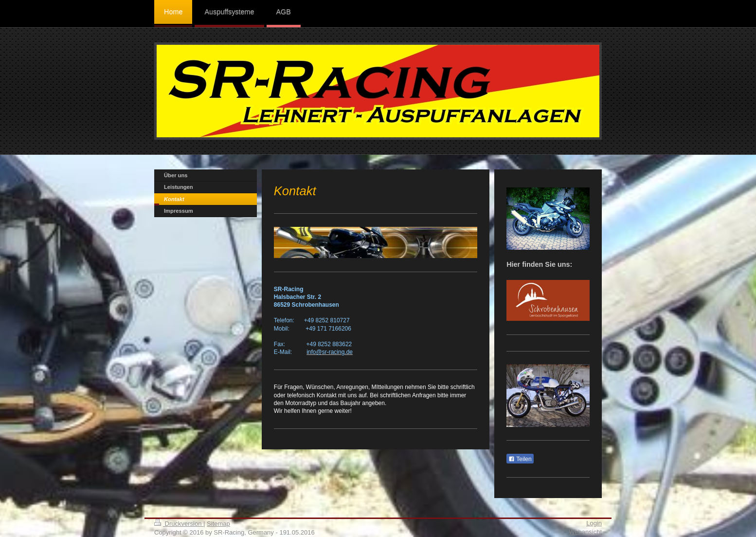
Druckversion (179, 524)
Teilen (520, 459)
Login (594, 523)
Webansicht (585, 532)
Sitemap (218, 524)
